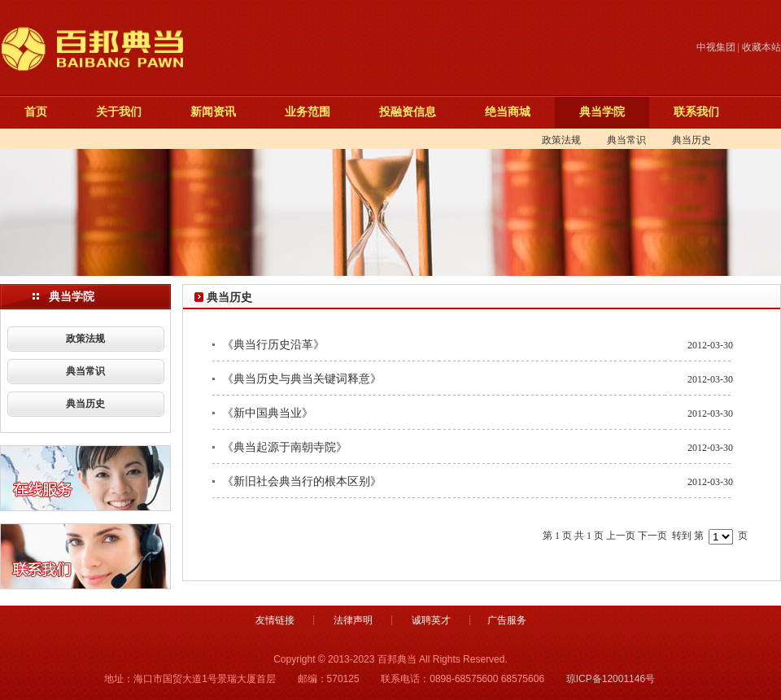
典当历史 (692, 140)
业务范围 (303, 112)
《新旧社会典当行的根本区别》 (302, 481)
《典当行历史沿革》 (273, 345)
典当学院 (598, 112)
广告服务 (507, 620)
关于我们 (115, 112)
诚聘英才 (431, 620)
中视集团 (716, 47)
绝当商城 (504, 112)
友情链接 (275, 620)
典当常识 (626, 140)
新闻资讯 (209, 112)
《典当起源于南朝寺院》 (285, 447)
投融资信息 (404, 112)
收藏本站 (761, 47)
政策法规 (561, 140)
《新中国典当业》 (268, 413)
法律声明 (353, 620)
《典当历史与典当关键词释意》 (302, 379)
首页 (32, 112)
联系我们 (692, 112)
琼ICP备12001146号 (611, 679)
